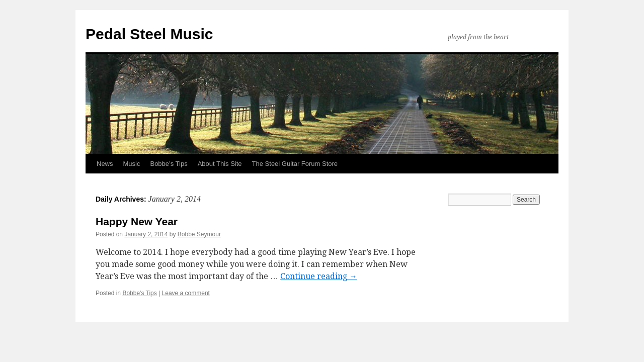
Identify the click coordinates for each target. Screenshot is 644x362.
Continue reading (319, 276)
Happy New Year (137, 221)
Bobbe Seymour (199, 234)
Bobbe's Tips (139, 293)
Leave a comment (186, 293)
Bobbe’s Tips (169, 164)
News (105, 164)
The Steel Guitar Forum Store (295, 164)
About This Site (220, 164)
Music (132, 164)
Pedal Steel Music (149, 34)
